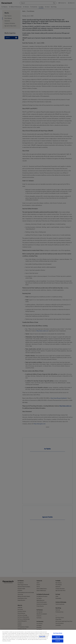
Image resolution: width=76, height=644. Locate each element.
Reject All (58, 639)
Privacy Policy (42, 639)
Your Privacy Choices (58, 635)
